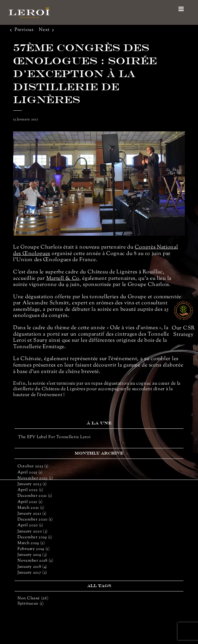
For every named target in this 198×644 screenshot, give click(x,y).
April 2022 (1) (30, 490)
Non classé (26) (33, 599)
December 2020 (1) (35, 520)
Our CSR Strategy (183, 331)
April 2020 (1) (30, 525)
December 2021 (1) (35, 496)
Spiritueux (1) (31, 604)
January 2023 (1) (32, 484)
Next (44, 30)
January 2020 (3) (33, 532)
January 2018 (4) (32, 567)
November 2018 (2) (36, 561)
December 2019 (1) (35, 537)
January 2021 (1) (32, 514)
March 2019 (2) (31, 543)
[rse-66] (183, 303)
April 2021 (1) (30, 502)
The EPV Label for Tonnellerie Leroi (54, 437)
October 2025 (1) (33, 466)
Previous (24, 30)
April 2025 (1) (30, 473)
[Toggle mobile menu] (182, 9)
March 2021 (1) (31, 508)
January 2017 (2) (32, 573)
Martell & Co (63, 279)
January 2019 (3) (32, 555)
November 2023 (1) (35, 478)
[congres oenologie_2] (99, 184)
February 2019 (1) (34, 549)
